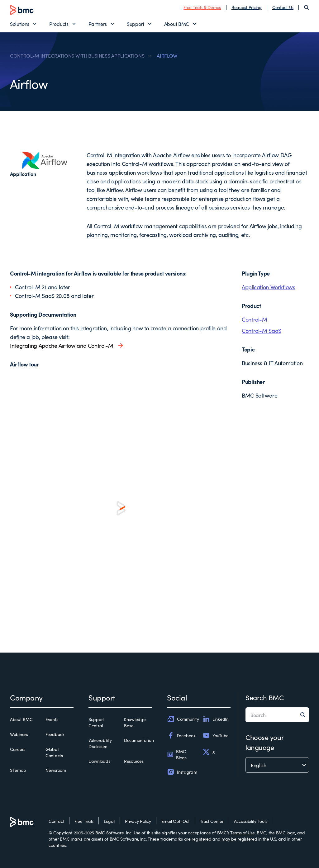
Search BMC (265, 697)
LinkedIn (216, 719)
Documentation (139, 740)
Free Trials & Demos (202, 7)
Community (183, 719)
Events (52, 719)
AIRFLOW (167, 55)
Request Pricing (247, 7)
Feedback (55, 734)
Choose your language (264, 742)
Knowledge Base (135, 722)
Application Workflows (268, 287)
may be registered (239, 839)
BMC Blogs (177, 754)
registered (201, 839)
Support (136, 24)
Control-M (255, 319)
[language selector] (277, 765)
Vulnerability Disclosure (100, 743)
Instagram (182, 772)
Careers (18, 749)
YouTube (216, 735)
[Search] (307, 7)
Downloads (99, 761)
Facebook (181, 735)
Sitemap (18, 770)
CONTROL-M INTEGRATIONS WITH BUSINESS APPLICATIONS (77, 55)
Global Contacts (54, 752)
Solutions (20, 24)
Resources (134, 761)
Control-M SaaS (262, 330)
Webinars (19, 734)
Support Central (96, 722)
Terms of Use (243, 833)
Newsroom (56, 770)
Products (59, 24)
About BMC (177, 24)
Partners (98, 24)
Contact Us (283, 7)
